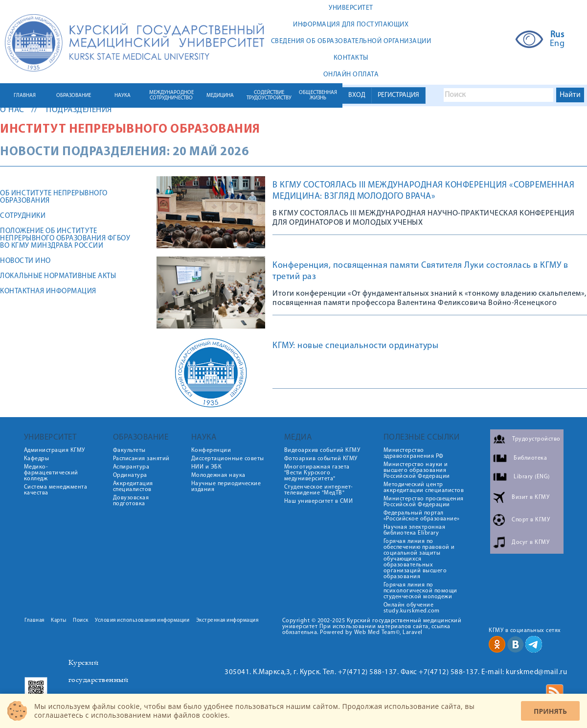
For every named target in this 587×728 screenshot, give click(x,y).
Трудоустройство (536, 439)
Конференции (211, 450)
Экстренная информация (227, 621)
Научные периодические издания (226, 487)
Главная (34, 621)
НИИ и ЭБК (207, 467)
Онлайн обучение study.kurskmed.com (412, 608)
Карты (59, 621)
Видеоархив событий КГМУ (322, 450)
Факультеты (129, 450)
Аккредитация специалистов (133, 487)
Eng (557, 44)
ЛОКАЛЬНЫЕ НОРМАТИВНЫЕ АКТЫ (58, 276)
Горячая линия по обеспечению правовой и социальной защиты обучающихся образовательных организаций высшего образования (419, 559)
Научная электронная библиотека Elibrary (415, 530)
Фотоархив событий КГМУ (321, 459)
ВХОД (357, 95)
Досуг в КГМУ (531, 542)
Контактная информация (48, 292)
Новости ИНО (25, 261)
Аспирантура (131, 467)
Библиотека (530, 458)
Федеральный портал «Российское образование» (422, 516)
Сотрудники (23, 216)
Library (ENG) (532, 477)
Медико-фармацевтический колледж (51, 473)
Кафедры (37, 459)
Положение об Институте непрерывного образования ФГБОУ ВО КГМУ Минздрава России (65, 239)
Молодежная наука (218, 475)
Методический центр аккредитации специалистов (424, 488)
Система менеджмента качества (56, 490)
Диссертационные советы (228, 459)
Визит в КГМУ (531, 497)
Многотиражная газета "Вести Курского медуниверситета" (317, 473)
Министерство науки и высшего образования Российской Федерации (417, 470)
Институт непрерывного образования (130, 129)
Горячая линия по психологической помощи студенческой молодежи (420, 591)
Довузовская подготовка (131, 501)
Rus (557, 35)
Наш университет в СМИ (319, 501)
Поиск (81, 621)
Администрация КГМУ (55, 450)
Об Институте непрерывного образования (54, 197)
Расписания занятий (141, 459)
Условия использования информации (142, 621)
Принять (550, 711)
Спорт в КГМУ (531, 520)
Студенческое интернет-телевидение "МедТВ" (319, 490)
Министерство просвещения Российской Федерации (424, 502)
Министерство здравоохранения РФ (414, 453)
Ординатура (130, 475)
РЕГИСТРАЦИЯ (398, 95)
